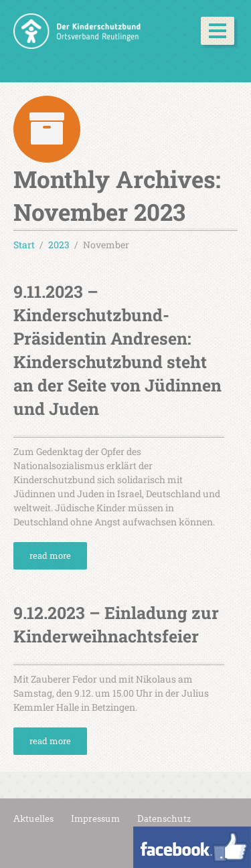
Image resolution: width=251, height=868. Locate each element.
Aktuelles (33, 819)
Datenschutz (164, 819)
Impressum (95, 819)
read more (50, 555)
